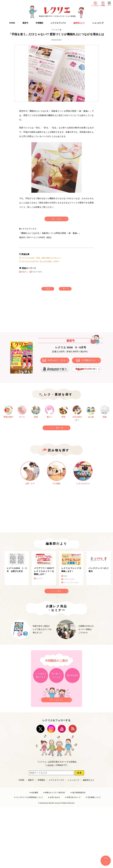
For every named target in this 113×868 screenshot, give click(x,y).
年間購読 (103, 6)
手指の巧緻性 (37, 272)
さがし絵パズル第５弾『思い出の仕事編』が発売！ (40, 261)
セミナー (40, 578)
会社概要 (35, 793)
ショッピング (98, 23)
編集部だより (79, 23)
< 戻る (47, 289)
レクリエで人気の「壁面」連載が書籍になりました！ (40, 258)
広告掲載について (94, 797)
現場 (65, 576)
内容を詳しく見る (57, 360)
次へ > (66, 289)
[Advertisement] (37, 314)
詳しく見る (56, 219)
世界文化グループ (74, 797)
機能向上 (25, 272)
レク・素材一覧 (56, 428)
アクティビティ (69, 579)
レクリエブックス (58, 23)
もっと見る (56, 591)
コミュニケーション (71, 582)
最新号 (25, 23)
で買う (86, 369)
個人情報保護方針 (79, 793)
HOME (12, 23)
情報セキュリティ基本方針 (55, 793)
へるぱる (50, 765)
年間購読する (89, 360)
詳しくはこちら (56, 699)
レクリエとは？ (95, 6)
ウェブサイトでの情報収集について (30, 797)
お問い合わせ (55, 797)
